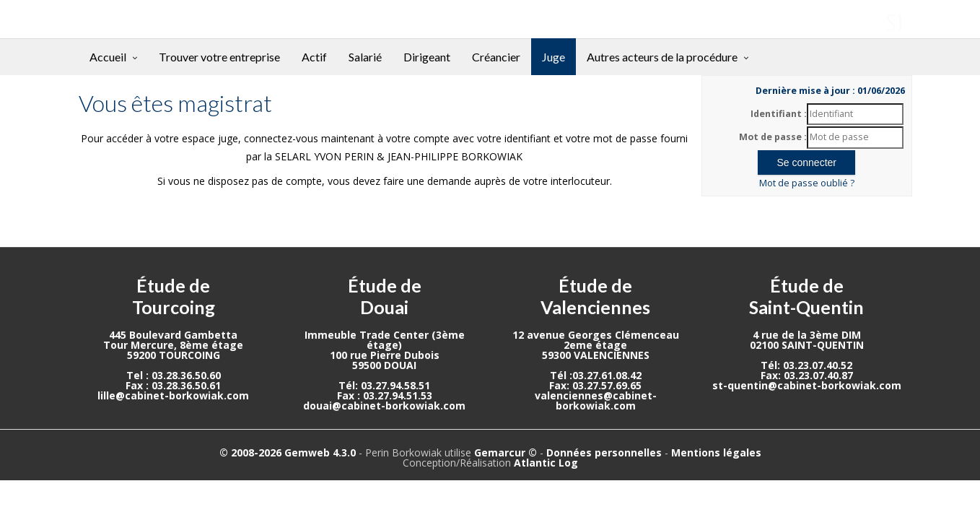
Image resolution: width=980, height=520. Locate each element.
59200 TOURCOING (174, 355)
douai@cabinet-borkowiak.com (384, 406)
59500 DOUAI (384, 365)
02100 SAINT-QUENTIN (807, 345)
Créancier (496, 57)
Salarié (365, 57)
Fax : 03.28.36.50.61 (173, 385)
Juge (554, 57)
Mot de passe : (773, 137)
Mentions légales (716, 452)
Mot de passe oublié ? (807, 183)
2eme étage (595, 345)
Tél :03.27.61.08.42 (596, 375)
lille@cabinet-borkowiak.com (173, 395)
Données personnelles (604, 452)
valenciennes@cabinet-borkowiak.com (596, 400)
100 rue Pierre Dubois (385, 355)
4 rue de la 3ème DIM (807, 335)
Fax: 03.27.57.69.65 (595, 385)
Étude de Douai (385, 296)
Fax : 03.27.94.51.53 (385, 395)
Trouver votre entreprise (219, 57)
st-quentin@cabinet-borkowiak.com (807, 385)
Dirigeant (427, 57)
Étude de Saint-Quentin (806, 296)
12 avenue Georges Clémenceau (596, 335)
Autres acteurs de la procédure (662, 57)
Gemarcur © (506, 452)
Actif (314, 57)
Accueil (108, 57)
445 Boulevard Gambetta (173, 335)
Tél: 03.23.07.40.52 (806, 365)
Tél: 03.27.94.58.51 (384, 385)
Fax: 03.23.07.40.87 (807, 375)
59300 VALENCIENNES (596, 355)
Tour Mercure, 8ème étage (173, 345)
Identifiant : (779, 114)
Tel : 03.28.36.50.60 (174, 375)
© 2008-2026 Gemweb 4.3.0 (288, 452)
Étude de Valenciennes (595, 296)
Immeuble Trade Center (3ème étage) (385, 340)
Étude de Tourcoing (174, 296)
